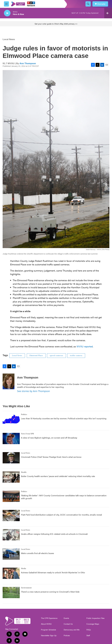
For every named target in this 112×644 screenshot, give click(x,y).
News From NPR (27, 434)
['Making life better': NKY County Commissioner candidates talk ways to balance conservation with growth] (11, 496)
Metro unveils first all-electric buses (37, 553)
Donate (101, 4)
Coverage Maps (93, 624)
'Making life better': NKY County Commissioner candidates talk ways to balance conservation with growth (64, 497)
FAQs (89, 630)
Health (24, 472)
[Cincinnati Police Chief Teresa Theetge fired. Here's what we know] (11, 458)
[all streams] (108, 13)
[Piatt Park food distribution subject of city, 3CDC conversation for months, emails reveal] (11, 516)
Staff (88, 635)
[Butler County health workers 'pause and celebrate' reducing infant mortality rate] (11, 477)
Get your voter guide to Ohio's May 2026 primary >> (56, 24)
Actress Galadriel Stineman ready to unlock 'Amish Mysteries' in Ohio (53, 572)
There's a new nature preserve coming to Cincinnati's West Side (50, 592)
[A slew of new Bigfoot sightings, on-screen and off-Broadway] (11, 439)
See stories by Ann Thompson (33, 391)
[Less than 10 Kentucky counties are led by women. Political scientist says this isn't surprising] (11, 419)
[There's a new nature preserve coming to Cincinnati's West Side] (11, 593)
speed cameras (56, 356)
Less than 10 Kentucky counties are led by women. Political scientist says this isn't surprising (64, 418)
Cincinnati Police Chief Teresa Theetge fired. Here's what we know (51, 457)
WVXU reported (85, 346)
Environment (26, 588)
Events (66, 618)
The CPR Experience (49, 618)
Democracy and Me (72, 630)
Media (24, 569)
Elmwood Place (36, 356)
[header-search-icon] (88, 4)
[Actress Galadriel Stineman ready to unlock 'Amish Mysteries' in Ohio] (11, 573)
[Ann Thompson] (9, 381)
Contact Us (68, 624)
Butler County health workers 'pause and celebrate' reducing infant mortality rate (58, 476)
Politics (24, 415)
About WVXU (46, 624)
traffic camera (76, 356)
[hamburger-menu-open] (6, 4)
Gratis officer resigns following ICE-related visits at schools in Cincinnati (54, 534)
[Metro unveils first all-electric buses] (11, 554)
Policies (67, 635)
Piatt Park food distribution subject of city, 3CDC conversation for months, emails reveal (61, 515)
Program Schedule (48, 630)
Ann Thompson (28, 63)
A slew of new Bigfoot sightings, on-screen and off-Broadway (49, 438)
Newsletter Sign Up (49, 635)
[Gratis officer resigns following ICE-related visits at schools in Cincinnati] (11, 535)
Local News (9, 39)
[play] (7, 13)
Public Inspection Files (95, 618)
